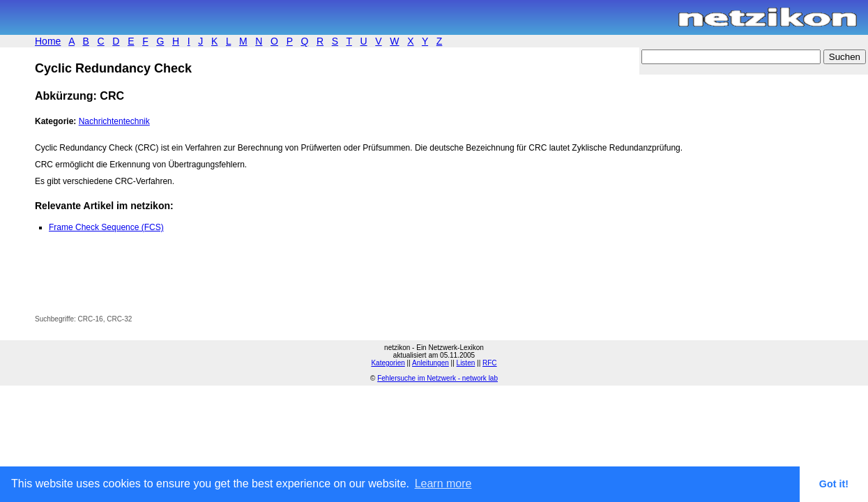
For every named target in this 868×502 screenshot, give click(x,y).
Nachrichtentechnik (114, 121)
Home (48, 41)
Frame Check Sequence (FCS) (106, 227)
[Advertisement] (198, 284)
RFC (490, 363)
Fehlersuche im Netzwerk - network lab (437, 378)
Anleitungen (431, 363)
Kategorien (388, 363)
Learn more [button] (443, 484)
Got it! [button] (834, 484)
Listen (466, 363)
